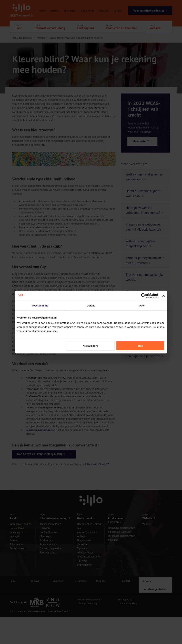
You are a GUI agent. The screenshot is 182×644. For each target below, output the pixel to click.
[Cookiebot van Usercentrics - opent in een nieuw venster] (144, 296)
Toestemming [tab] (40, 305)
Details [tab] (91, 305)
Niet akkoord (90, 346)
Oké (140, 346)
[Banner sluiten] (164, 296)
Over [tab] (142, 305)
